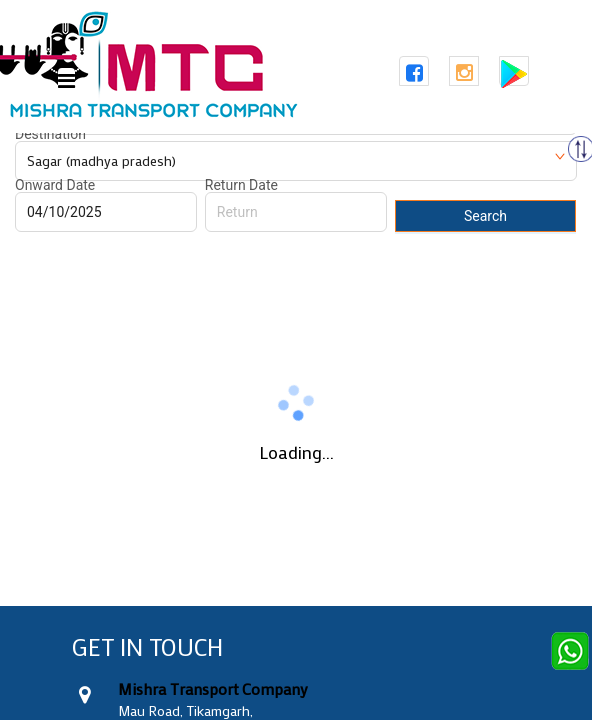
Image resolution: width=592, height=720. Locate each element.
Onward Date (55, 185)
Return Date (241, 185)
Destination (50, 134)
